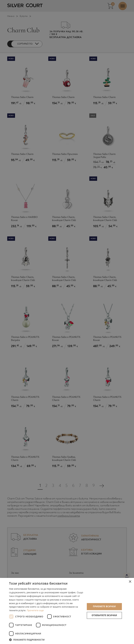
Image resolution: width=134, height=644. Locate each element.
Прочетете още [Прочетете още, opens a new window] (35, 610)
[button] (46, 640)
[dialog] (67, 322)
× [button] (130, 582)
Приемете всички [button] (104, 606)
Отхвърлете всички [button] (104, 615)
